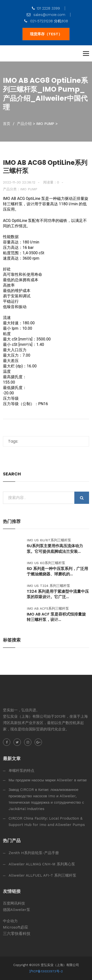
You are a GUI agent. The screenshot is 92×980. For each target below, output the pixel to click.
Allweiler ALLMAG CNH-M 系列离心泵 (42, 864)
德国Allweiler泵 (17, 910)
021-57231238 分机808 (46, 21)
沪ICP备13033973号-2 (46, 971)
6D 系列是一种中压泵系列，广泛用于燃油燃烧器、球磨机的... (57, 571)
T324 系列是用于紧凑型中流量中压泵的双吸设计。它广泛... (58, 594)
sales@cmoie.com (46, 15)
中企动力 (10, 921)
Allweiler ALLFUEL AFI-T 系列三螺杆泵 (42, 875)
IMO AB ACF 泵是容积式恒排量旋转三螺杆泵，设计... (56, 617)
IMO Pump (45, 124)
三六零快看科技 (17, 934)
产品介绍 (24, 124)
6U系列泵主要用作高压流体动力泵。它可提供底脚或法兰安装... (55, 549)
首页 (7, 124)
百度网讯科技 (14, 903)
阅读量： (51, 182)
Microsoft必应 (16, 927)
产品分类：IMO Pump (20, 189)
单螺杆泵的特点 (21, 771)
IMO (7, 199)
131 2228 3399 (46, 8)
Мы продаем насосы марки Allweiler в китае (48, 780)
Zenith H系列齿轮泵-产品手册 (34, 853)
